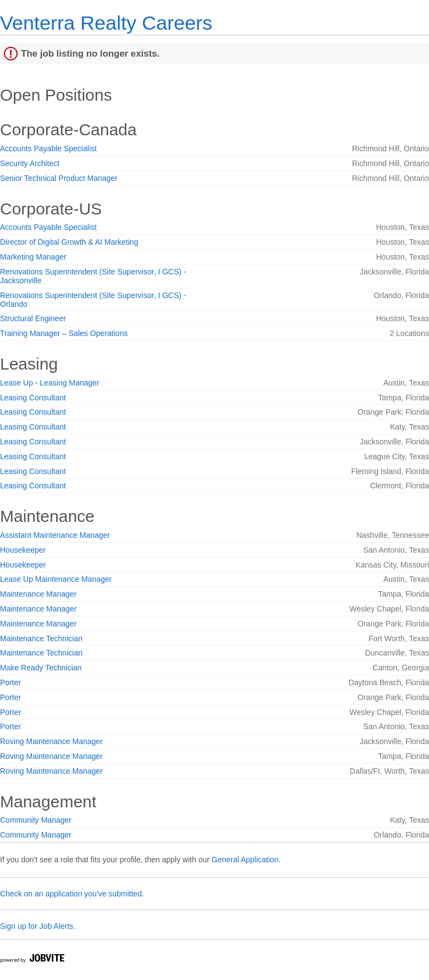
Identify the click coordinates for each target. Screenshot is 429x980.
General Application (245, 860)
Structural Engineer (33, 318)
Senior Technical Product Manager (59, 178)
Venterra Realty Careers (106, 23)
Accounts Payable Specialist (48, 148)
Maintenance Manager (38, 594)
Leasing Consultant (33, 398)
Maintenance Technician (41, 638)
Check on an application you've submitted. (72, 894)
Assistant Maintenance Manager (55, 535)
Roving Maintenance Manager (51, 741)
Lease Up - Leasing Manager (50, 383)
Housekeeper (23, 550)
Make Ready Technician (41, 668)
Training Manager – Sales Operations (64, 333)
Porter (10, 682)
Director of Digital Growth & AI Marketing (69, 242)
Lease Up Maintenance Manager (56, 579)
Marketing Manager (33, 257)
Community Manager (36, 820)
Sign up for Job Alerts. (38, 926)
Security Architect (30, 163)
